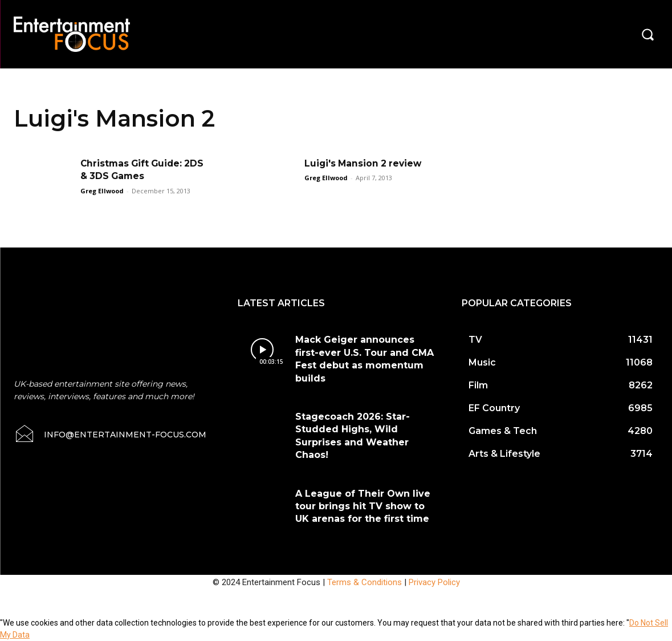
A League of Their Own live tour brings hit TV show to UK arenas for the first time (363, 506)
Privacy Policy (434, 582)
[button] (647, 34)
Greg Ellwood (102, 191)
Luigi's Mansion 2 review (365, 163)
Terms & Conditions (364, 582)
